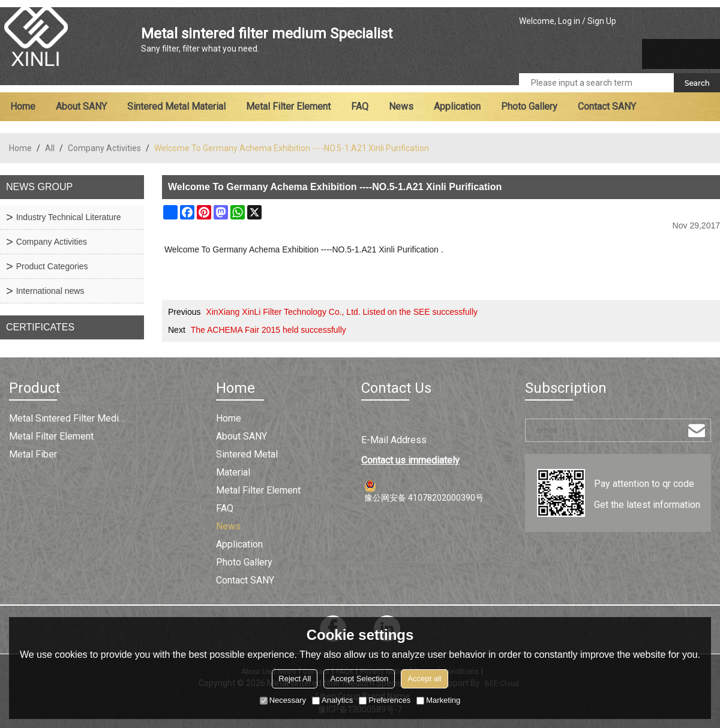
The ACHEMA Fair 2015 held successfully (268, 330)
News (401, 106)
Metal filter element (288, 106)
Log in (569, 21)
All (50, 148)
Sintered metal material (176, 106)
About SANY (81, 106)
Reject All (295, 679)
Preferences (385, 700)
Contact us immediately (410, 460)
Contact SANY (607, 106)
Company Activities (104, 148)
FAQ (360, 106)
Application (457, 106)
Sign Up (602, 21)
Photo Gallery (529, 106)
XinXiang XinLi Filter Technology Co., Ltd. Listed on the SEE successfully (342, 312)
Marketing (438, 700)
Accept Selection (359, 679)
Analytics (332, 700)
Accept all (424, 679)
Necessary (283, 700)
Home (23, 106)
